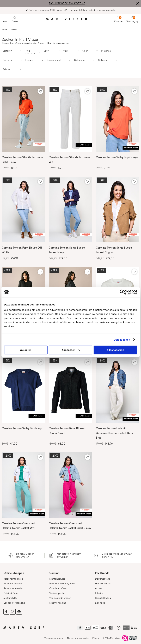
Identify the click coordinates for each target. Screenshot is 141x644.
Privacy (96, 636)
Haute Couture (103, 582)
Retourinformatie (13, 582)
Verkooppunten (58, 591)
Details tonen (122, 340)
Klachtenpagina (58, 601)
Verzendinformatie (13, 577)
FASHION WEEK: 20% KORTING (67, 3)
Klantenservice (57, 577)
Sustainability (10, 596)
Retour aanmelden (13, 586)
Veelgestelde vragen (60, 596)
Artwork (99, 586)
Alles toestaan (115, 350)
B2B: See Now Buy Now (62, 582)
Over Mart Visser (58, 586)
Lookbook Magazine (14, 601)
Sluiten (138, 3)
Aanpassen (71, 350)
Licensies (100, 601)
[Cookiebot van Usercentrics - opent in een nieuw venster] (122, 292)
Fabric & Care (11, 591)
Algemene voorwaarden (78, 636)
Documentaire (103, 577)
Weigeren (26, 350)
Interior (99, 591)
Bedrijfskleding (103, 596)
